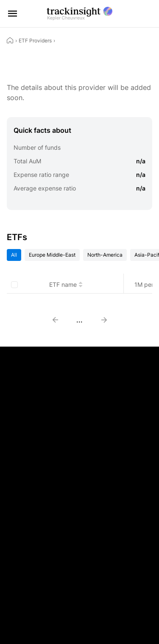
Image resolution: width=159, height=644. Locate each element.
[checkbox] (14, 285)
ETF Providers (35, 41)
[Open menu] (13, 14)
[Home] (10, 40)
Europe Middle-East (52, 255)
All (14, 255)
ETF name (66, 284)
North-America (105, 255)
